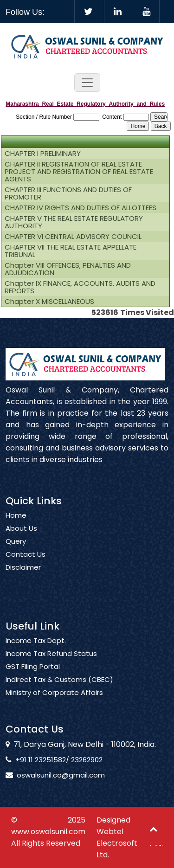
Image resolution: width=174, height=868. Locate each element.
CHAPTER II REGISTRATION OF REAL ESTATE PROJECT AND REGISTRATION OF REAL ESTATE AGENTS (79, 172)
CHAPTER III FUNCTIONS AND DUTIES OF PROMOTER (68, 193)
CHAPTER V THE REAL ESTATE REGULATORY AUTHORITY (74, 222)
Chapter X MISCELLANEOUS (49, 302)
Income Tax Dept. (36, 651)
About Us (21, 539)
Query (16, 552)
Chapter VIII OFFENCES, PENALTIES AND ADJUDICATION (68, 269)
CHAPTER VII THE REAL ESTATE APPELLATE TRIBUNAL (71, 251)
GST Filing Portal (33, 677)
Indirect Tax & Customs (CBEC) (59, 690)
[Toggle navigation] (87, 83)
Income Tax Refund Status (51, 664)
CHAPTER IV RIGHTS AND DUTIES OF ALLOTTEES (81, 208)
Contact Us (26, 565)
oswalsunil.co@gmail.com (50, 775)
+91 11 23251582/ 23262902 (48, 760)
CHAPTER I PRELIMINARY (43, 154)
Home (16, 526)
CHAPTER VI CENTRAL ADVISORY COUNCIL (73, 237)
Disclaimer (23, 578)
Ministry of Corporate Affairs (54, 703)
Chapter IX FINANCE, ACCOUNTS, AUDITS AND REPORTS (80, 287)
